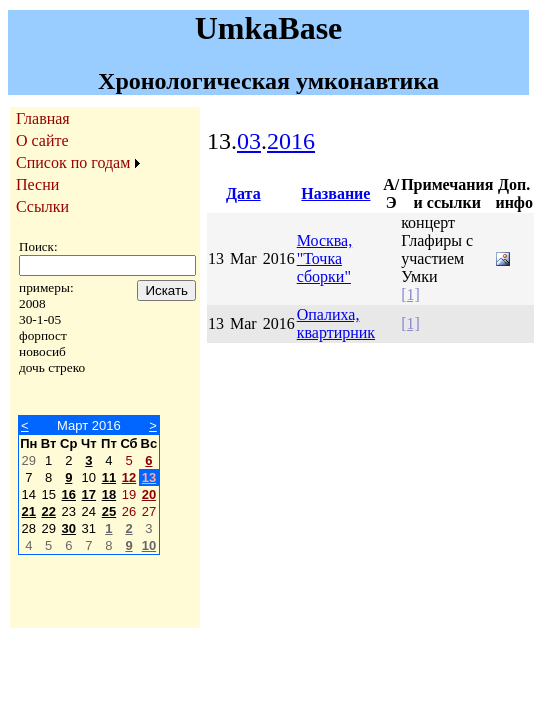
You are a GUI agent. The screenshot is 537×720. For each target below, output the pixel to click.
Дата (243, 193)
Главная (43, 118)
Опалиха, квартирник (336, 323)
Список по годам (73, 162)
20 (149, 494)
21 (29, 511)
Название (335, 193)
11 (109, 477)
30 (69, 528)
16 (69, 494)
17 (89, 494)
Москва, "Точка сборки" (325, 258)
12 (129, 477)
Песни (37, 184)
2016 (291, 141)
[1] (410, 294)
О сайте (42, 140)
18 (109, 494)
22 (48, 511)
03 (249, 141)
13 (149, 477)
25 (109, 511)
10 (149, 545)
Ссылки (42, 206)
